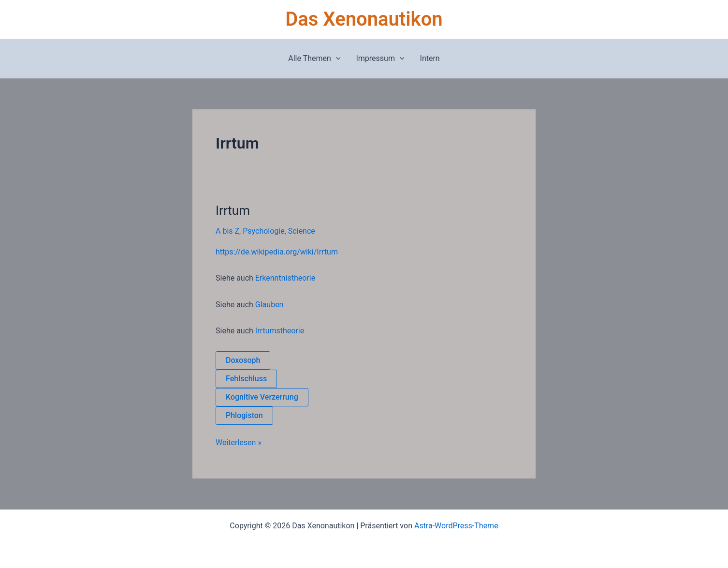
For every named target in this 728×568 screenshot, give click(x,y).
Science (302, 231)
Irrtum (233, 210)
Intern (430, 58)
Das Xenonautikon (364, 19)
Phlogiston (244, 415)
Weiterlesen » (239, 442)
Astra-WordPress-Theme (456, 526)
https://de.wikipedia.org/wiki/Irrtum (277, 252)
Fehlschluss (246, 379)
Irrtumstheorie (280, 331)
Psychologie (264, 231)
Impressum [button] (380, 59)
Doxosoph (243, 360)
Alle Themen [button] (314, 59)
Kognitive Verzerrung (262, 397)
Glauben (269, 305)
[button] (336, 59)
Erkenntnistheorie (285, 278)
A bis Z (227, 231)
